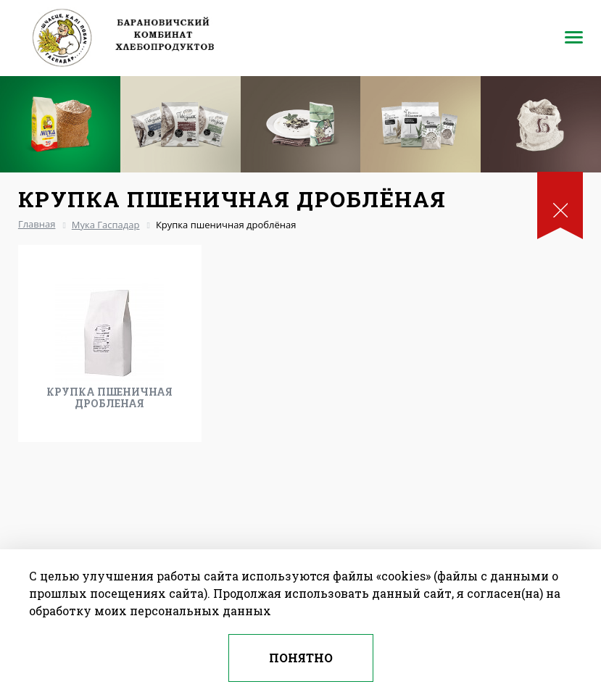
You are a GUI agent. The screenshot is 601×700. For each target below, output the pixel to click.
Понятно (301, 658)
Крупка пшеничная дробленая (109, 398)
